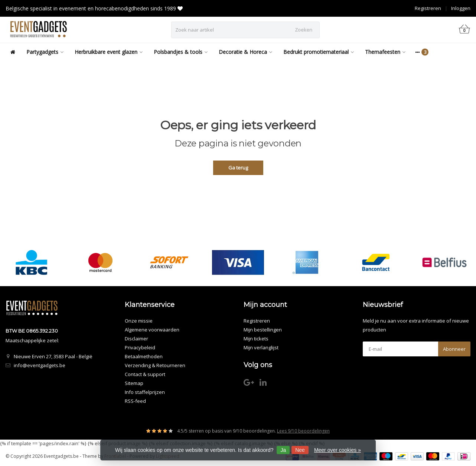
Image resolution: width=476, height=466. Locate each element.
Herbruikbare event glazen (109, 52)
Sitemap (134, 383)
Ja (283, 450)
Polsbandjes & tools (181, 52)
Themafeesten (385, 52)
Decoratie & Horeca (245, 52)
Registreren (428, 8)
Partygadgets (45, 52)
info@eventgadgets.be (40, 365)
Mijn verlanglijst (261, 347)
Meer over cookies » (338, 450)
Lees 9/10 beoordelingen (303, 431)
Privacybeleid (140, 347)
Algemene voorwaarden (152, 330)
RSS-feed (135, 401)
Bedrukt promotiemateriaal (319, 52)
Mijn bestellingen (263, 330)
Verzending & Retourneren (155, 365)
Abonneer (454, 349)
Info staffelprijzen (145, 392)
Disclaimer (136, 339)
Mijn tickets (256, 339)
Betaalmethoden (144, 356)
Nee (300, 450)
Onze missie (139, 321)
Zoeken (304, 30)
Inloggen (461, 8)
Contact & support (145, 374)
